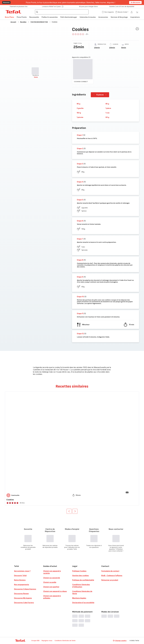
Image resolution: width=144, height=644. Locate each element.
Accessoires (103, 17)
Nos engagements (22, 585)
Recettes (23, 22)
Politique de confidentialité (83, 580)
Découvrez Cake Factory (24, 603)
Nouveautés (34, 17)
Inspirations (135, 17)
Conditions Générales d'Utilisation (81, 586)
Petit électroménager (69, 17)
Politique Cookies (79, 571)
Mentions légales (79, 598)
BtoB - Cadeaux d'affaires (112, 575)
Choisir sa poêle (50, 582)
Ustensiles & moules (88, 17)
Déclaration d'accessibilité (83, 603)
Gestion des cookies (80, 575)
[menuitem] (10, 17)
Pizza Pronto (22, 17)
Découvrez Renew (21, 594)
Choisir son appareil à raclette (52, 572)
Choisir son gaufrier (51, 587)
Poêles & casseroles (50, 17)
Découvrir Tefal (20, 575)
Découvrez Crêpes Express (25, 589)
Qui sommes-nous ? (22, 571)
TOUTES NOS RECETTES (39, 22)
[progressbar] (35, 71)
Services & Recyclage (119, 17)
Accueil (13, 22)
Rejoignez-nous (47, 641)
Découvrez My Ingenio (23, 598)
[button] (108, 12)
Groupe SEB (35, 641)
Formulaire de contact (110, 571)
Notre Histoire (20, 580)
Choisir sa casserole (52, 578)
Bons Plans (10, 17)
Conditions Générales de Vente (82, 592)
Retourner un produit (110, 580)
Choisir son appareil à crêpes (55, 591)
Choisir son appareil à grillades (52, 597)
